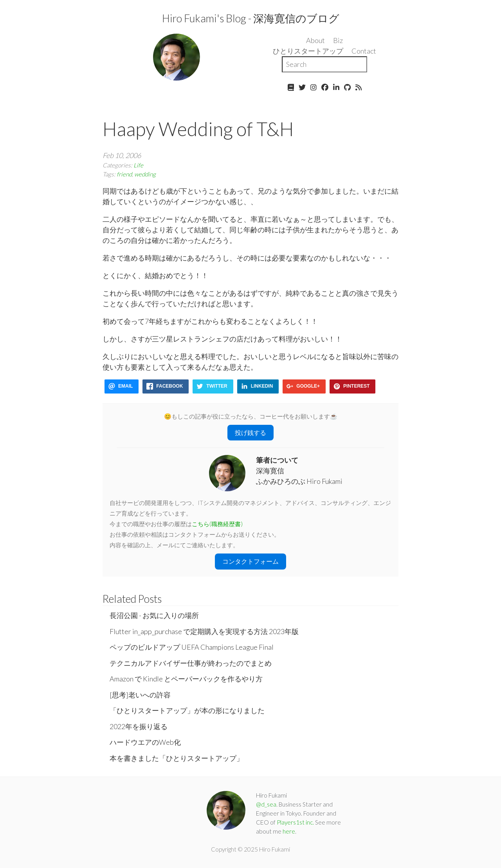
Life (138, 165)
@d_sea (266, 804)
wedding (145, 174)
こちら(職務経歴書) (217, 524)
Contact (364, 51)
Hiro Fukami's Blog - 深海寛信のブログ (251, 18)
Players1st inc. (295, 822)
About (315, 40)
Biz (338, 40)
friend (124, 174)
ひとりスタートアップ (308, 51)
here (289, 831)
